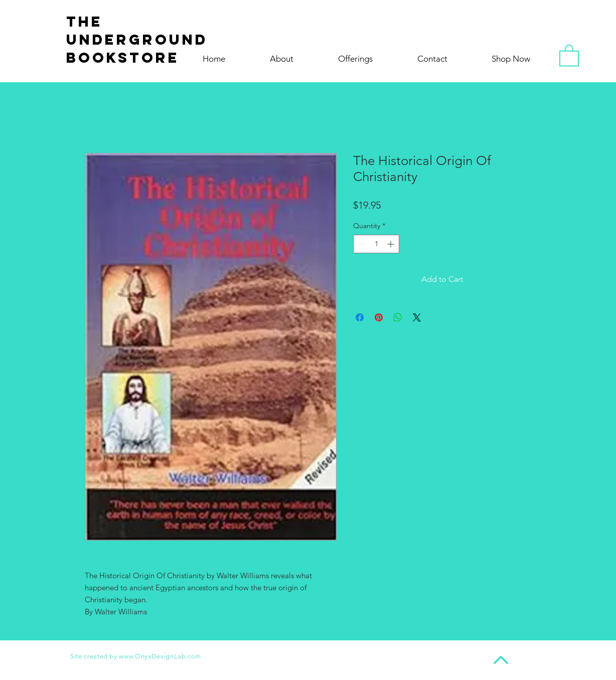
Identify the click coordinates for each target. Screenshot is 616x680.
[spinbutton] (376, 244)
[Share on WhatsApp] (398, 317)
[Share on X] (417, 317)
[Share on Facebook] (360, 317)
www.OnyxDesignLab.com (160, 656)
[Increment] (392, 244)
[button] (569, 55)
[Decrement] (361, 244)
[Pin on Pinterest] (379, 317)
